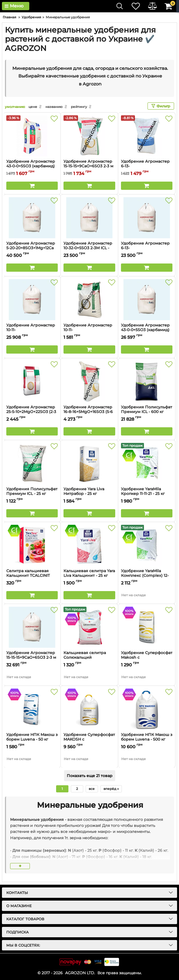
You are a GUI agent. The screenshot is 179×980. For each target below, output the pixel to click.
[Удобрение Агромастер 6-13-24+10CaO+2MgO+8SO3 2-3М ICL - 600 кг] (147, 218)
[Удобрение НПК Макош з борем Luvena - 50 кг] (32, 709)
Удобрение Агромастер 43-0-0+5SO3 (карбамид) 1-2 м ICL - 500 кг (145, 330)
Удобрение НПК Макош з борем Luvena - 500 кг (147, 737)
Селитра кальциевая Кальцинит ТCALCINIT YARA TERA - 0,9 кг (28, 576)
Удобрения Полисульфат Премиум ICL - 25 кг (32, 494)
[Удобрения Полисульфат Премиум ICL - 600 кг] (147, 382)
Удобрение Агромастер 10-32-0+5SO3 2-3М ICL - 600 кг (88, 248)
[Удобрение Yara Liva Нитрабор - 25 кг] (89, 463)
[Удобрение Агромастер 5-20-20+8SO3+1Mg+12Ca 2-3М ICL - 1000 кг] (32, 218)
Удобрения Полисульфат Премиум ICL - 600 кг (147, 409)
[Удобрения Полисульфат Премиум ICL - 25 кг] (32, 463)
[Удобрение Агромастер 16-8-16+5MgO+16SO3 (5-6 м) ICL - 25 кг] (89, 382)
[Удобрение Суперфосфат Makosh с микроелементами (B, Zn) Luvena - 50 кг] (147, 627)
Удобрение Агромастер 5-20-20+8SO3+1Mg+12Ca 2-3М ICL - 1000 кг (31, 248)
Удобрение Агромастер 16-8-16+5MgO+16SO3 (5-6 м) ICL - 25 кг (88, 412)
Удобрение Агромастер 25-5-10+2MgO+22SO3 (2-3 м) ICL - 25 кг (31, 412)
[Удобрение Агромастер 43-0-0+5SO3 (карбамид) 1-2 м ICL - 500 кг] (147, 300)
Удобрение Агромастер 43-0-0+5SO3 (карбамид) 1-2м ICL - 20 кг (31, 166)
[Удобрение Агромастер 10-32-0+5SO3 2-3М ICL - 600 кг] (89, 218)
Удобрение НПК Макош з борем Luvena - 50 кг (32, 737)
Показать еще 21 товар (90, 776)
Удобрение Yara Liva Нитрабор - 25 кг (89, 494)
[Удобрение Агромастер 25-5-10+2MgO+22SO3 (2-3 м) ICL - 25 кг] (32, 382)
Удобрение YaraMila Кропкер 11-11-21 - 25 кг (147, 494)
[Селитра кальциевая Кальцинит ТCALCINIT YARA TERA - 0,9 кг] (32, 545)
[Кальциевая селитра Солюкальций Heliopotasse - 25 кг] (89, 627)
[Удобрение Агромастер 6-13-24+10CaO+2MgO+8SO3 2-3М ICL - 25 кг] (147, 136)
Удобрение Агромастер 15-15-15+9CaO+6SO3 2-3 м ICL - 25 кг (88, 166)
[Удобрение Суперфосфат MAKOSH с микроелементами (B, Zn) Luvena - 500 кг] (89, 709)
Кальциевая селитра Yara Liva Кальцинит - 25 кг (89, 576)
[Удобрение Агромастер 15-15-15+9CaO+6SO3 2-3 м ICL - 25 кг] (89, 136)
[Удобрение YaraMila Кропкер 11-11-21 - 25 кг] (147, 463)
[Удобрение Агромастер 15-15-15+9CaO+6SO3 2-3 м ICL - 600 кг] (32, 627)
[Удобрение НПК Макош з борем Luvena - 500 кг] (147, 709)
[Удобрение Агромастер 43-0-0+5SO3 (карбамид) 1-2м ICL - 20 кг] (32, 136)
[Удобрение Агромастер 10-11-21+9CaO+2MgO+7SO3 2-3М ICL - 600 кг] (32, 300)
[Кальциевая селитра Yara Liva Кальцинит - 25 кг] (89, 545)
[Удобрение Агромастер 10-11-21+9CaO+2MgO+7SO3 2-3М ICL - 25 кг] (89, 300)
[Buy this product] (32, 186)
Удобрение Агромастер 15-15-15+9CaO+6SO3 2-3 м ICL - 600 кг (31, 657)
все (92, 789)
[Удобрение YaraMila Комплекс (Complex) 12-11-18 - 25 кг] (147, 545)
